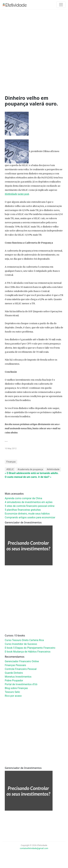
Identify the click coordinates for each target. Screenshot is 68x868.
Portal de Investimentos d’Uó (21, 684)
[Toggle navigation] (61, 5)
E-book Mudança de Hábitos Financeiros (28, 652)
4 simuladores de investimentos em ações (29, 502)
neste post (23, 194)
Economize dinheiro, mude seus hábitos (27, 514)
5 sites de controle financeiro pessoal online (30, 506)
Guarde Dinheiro (14, 673)
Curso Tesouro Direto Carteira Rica (24, 640)
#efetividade (53, 469)
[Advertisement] (33, 53)
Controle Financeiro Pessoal (21, 669)
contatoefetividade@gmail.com (34, 848)
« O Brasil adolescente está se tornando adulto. (32, 473)
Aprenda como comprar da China (23, 498)
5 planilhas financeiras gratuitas (23, 510)
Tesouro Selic (12, 692)
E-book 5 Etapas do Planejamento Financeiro (30, 648)
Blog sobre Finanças (16, 688)
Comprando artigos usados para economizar (30, 517)
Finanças (11, 462)
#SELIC (10, 469)
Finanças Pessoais (15, 665)
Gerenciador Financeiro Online (22, 661)
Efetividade (11, 194)
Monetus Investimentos (18, 677)
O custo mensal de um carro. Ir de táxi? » (28, 477)
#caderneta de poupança (30, 469)
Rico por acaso (13, 696)
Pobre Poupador (14, 680)
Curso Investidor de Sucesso (21, 644)
